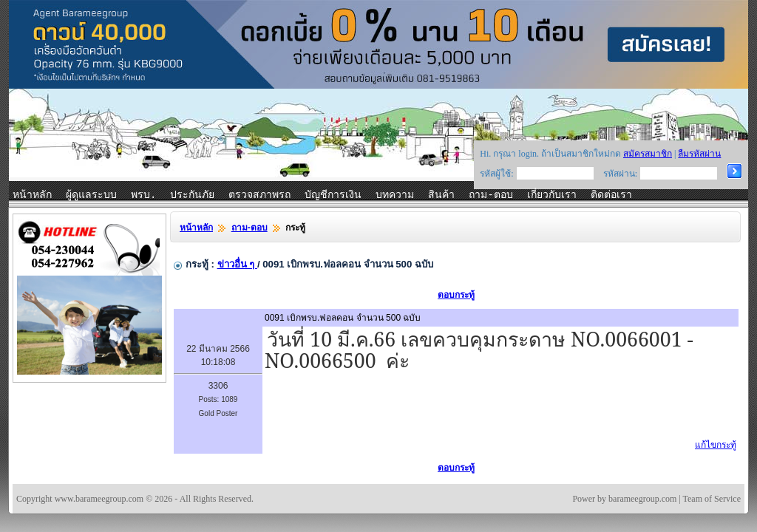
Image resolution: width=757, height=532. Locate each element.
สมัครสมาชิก (648, 154)
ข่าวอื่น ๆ (237, 264)
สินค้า (441, 195)
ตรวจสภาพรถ (259, 195)
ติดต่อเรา (611, 195)
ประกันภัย (192, 195)
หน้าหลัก (32, 195)
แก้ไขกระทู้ (716, 445)
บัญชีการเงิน (333, 195)
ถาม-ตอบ (490, 195)
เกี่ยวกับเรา (552, 195)
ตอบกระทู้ (456, 295)
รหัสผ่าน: (620, 174)
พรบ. (143, 195)
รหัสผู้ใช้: (496, 174)
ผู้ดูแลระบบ (91, 195)
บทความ (395, 195)
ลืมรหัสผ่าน (699, 154)
